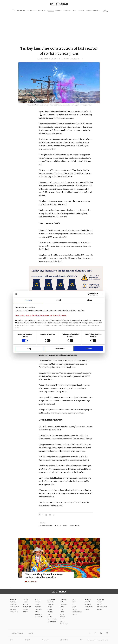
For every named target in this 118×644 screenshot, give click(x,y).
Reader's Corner (102, 607)
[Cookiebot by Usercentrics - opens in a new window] (89, 294)
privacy (28, 640)
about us (45, 640)
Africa (37, 612)
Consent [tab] (29, 300)
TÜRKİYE (26, 599)
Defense (81, 10)
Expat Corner (64, 624)
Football (87, 602)
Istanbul (25, 602)
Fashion (62, 612)
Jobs (12, 640)
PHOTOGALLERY (33, 582)
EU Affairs (13, 609)
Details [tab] (59, 300)
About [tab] (89, 300)
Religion (62, 617)
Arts (74, 599)
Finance (59, 10)
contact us (64, 640)
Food (62, 609)
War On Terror (14, 607)
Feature (62, 621)
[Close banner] (102, 294)
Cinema (75, 602)
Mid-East (38, 602)
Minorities (26, 609)
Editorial (100, 609)
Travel (62, 607)
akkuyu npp (57, 526)
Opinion (101, 599)
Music (74, 604)
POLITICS (14, 599)
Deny (29, 349)
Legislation (13, 604)
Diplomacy (13, 602)
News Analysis (14, 612)
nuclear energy (74, 526)
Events (74, 607)
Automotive (32, 10)
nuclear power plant (45, 526)
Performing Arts (77, 612)
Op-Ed (99, 604)
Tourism (67, 10)
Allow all (89, 349)
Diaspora (25, 612)
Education (26, 604)
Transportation (93, 10)
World (38, 599)
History (62, 619)
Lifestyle (64, 599)
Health (62, 602)
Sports (88, 599)
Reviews (75, 614)
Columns (100, 602)
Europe (37, 604)
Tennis (87, 609)
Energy (51, 10)
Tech (74, 10)
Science (62, 614)
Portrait (75, 609)
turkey (65, 526)
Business (21, 10)
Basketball (88, 604)
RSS (81, 640)
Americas (38, 607)
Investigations (27, 607)
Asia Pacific (38, 609)
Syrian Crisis (39, 614)
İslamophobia (39, 617)
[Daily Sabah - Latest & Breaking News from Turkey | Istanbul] (59, 4)
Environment (64, 604)
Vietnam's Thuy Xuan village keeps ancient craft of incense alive (44, 576)
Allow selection (59, 349)
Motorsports (89, 607)
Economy (42, 10)
